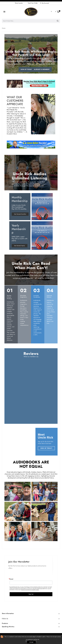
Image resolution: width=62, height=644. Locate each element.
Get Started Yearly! (20, 246)
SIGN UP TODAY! (46, 448)
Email (11, 579)
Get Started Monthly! (20, 214)
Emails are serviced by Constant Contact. (30, 590)
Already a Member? (42, 69)
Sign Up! (31, 594)
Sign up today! (27, 69)
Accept (31, 642)
